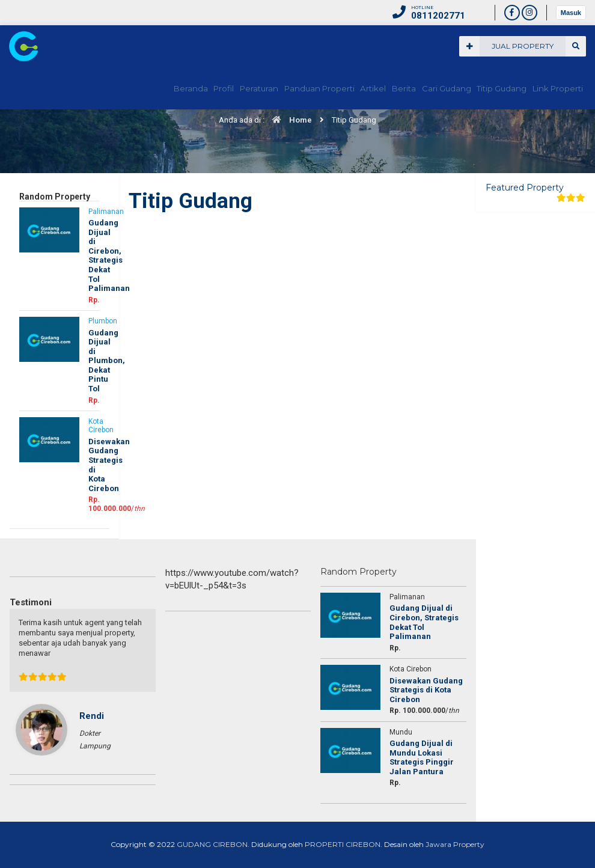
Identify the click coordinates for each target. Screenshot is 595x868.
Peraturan (215, 88)
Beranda (130, 88)
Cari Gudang (429, 88)
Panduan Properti (281, 88)
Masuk (571, 13)
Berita (380, 88)
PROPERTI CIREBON (343, 844)
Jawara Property (455, 844)
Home (289, 120)
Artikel (341, 88)
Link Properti (555, 88)
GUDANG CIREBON (212, 844)
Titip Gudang (492, 88)
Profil (170, 88)
